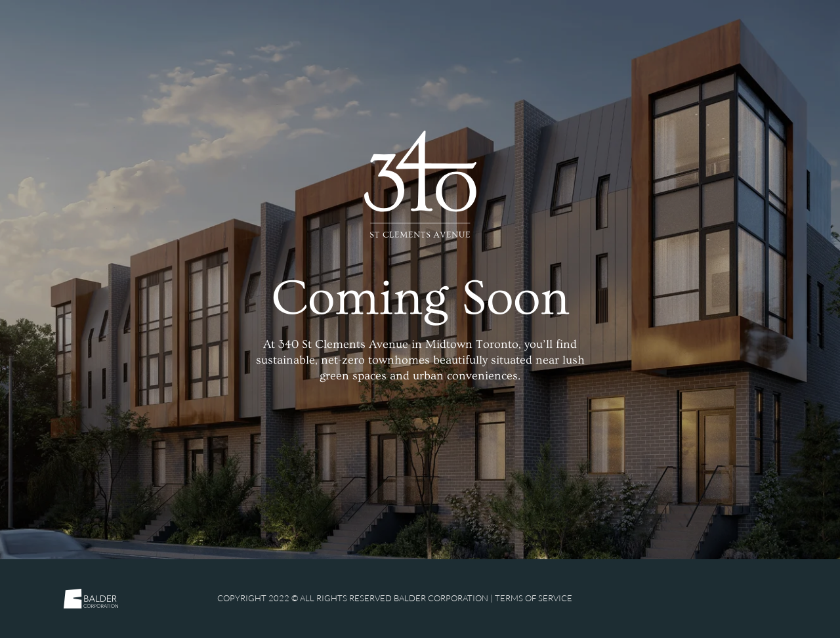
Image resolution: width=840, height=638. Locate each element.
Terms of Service (534, 598)
